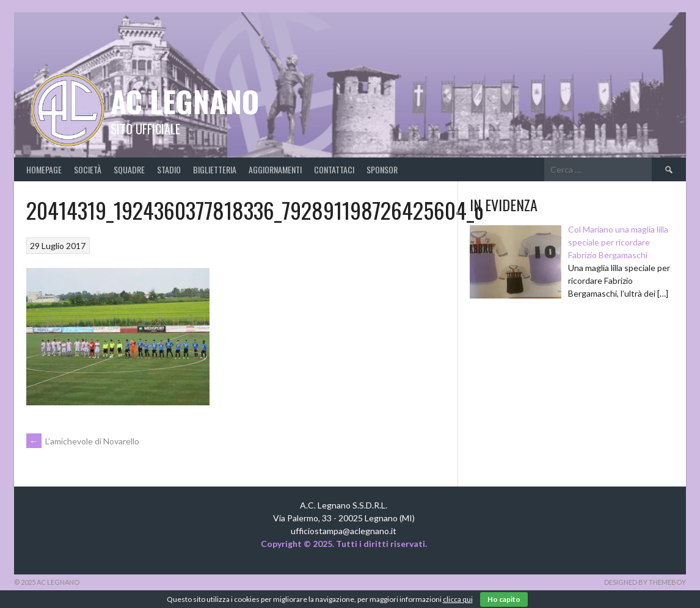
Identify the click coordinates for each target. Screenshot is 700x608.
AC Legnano (185, 101)
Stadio (169, 169)
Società (88, 169)
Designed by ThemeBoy (645, 582)
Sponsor (382, 169)
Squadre (129, 169)
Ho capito (504, 599)
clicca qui (458, 599)
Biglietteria (215, 169)
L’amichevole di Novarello (83, 441)
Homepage (44, 169)
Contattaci (334, 169)
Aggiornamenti (275, 169)
